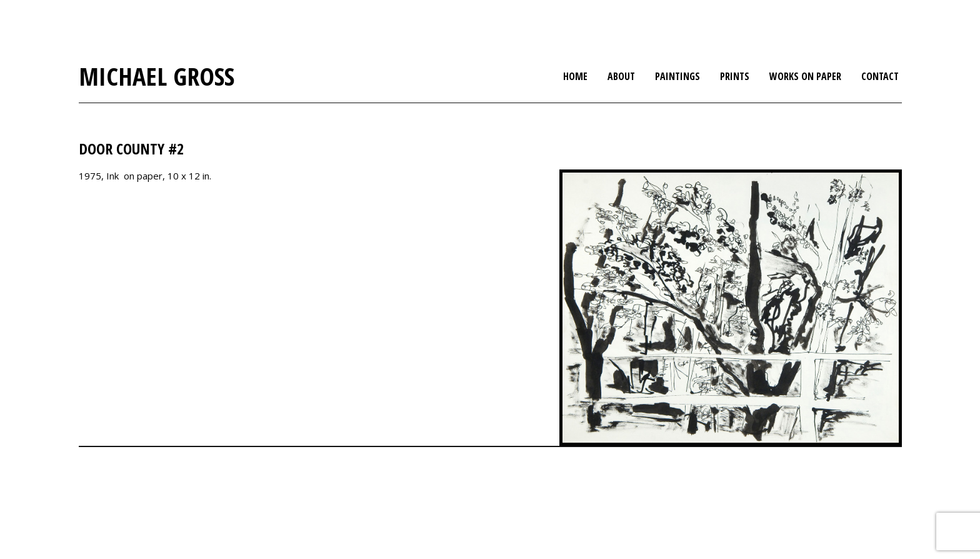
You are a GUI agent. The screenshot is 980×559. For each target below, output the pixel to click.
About (621, 76)
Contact (880, 76)
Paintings (677, 76)
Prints (735, 76)
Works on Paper (805, 76)
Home (575, 76)
